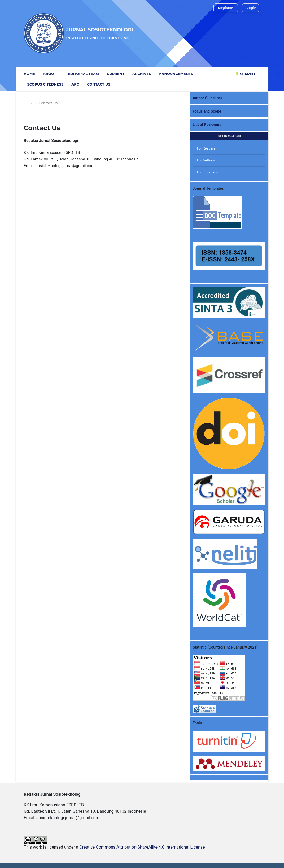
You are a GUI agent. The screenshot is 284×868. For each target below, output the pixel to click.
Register (225, 8)
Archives (142, 74)
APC (75, 84)
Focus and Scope (207, 111)
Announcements (176, 74)
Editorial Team (83, 74)
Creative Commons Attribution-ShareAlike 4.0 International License (142, 847)
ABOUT (50, 74)
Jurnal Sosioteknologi (100, 33)
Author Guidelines (208, 98)
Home (30, 74)
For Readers (206, 148)
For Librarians (207, 172)
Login (251, 8)
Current (116, 74)
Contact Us (99, 84)
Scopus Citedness (45, 84)
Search (247, 74)
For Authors (206, 160)
